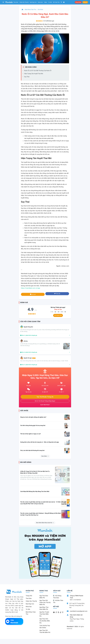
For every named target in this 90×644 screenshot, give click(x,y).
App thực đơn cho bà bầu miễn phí (45, 621)
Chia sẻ (57, 294)
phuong (26, 341)
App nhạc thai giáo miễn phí (44, 608)
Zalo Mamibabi (12, 621)
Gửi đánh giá (58, 315)
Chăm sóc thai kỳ (24, 2)
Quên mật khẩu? (45, 405)
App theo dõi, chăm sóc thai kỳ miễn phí (45, 602)
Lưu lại (33, 294)
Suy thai (27, 77)
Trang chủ (29, 596)
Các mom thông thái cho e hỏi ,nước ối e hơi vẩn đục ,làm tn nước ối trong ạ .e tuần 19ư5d (44, 361)
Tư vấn (50, 2)
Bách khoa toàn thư (30, 10)
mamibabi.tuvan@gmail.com (79, 611)
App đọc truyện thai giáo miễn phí (44, 614)
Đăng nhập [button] (78, 2)
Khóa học (40, 2)
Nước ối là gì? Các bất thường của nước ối (38, 71)
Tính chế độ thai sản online (45, 627)
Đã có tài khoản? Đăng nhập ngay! (45, 401)
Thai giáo (16, 2)
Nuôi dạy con (33, 2)
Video (46, 2)
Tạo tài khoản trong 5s (45, 397)
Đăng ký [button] (85, 2)
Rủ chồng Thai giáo (57, 597)
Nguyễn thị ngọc (30, 358)
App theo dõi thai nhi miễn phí (45, 631)
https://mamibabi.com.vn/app (30, 288)
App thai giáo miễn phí (44, 597)
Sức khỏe (40, 10)
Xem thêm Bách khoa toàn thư (45, 523)
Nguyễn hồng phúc (28, 327)
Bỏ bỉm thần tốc (58, 601)
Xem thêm (45, 456)
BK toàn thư (56, 2)
